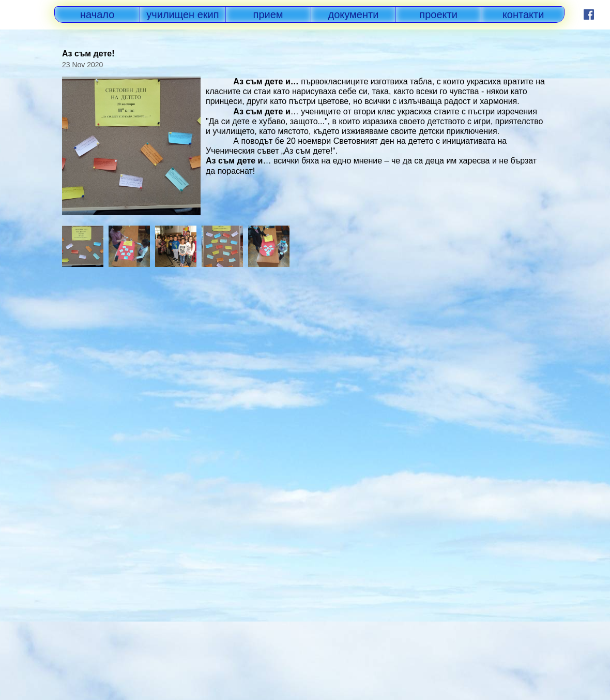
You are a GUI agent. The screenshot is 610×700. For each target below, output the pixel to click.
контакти (523, 14)
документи (354, 14)
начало (97, 14)
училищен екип (182, 14)
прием (268, 14)
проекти (438, 14)
